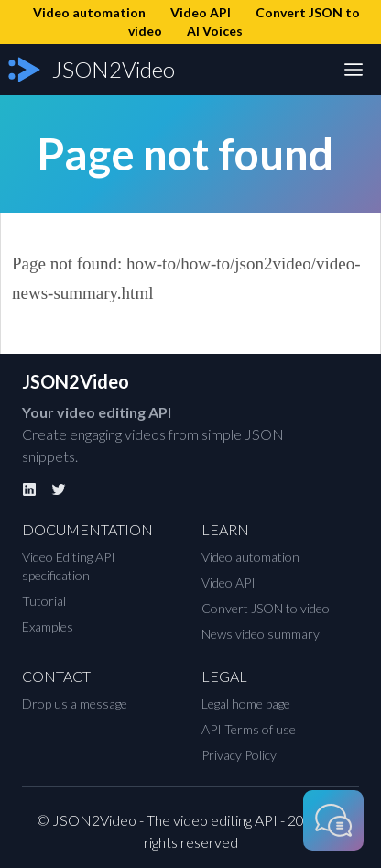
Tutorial (44, 601)
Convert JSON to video (266, 608)
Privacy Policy (239, 755)
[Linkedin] (29, 489)
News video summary (261, 634)
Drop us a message (75, 703)
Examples (48, 626)
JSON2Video (76, 381)
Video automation (250, 557)
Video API (229, 582)
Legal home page (246, 703)
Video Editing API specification (69, 566)
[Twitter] (59, 489)
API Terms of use (249, 729)
